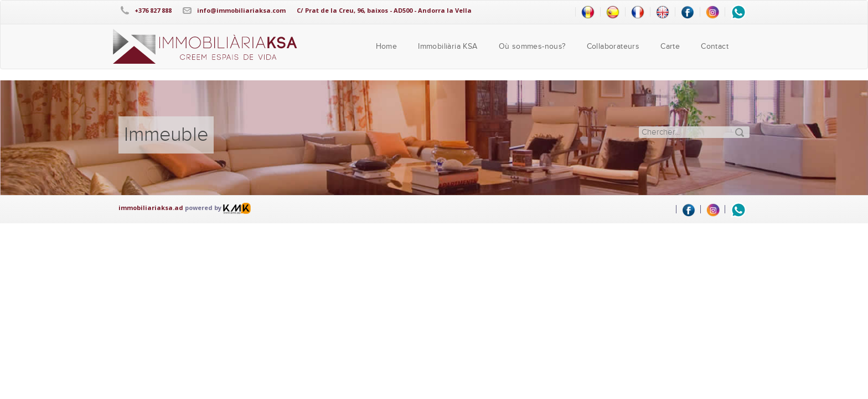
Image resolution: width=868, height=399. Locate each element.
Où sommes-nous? (532, 47)
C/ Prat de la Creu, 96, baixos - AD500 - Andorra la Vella (384, 10)
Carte (670, 47)
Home (387, 47)
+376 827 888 (153, 10)
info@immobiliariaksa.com (241, 10)
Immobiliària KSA (448, 47)
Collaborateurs (613, 47)
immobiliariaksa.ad (151, 208)
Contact (715, 47)
